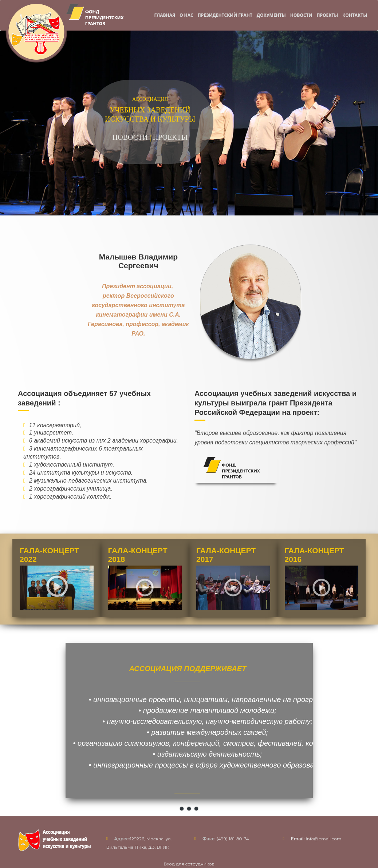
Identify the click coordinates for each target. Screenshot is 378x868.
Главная (164, 15)
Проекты (327, 15)
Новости (301, 15)
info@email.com (316, 839)
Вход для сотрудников (189, 864)
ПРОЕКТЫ (170, 137)
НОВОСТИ (130, 137)
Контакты (355, 15)
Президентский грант (225, 15)
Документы (271, 15)
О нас (186, 15)
